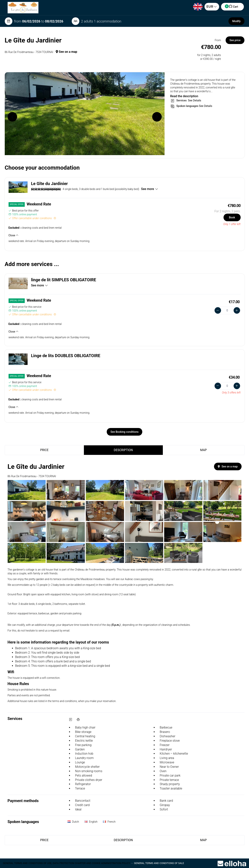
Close (14, 235)
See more (150, 189)
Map (203, 450)
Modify (236, 21)
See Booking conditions (124, 432)
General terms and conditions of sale (159, 863)
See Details (194, 100)
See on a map (66, 52)
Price (44, 450)
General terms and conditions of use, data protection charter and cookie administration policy (67, 863)
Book (232, 217)
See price (235, 40)
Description (123, 450)
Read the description (184, 96)
